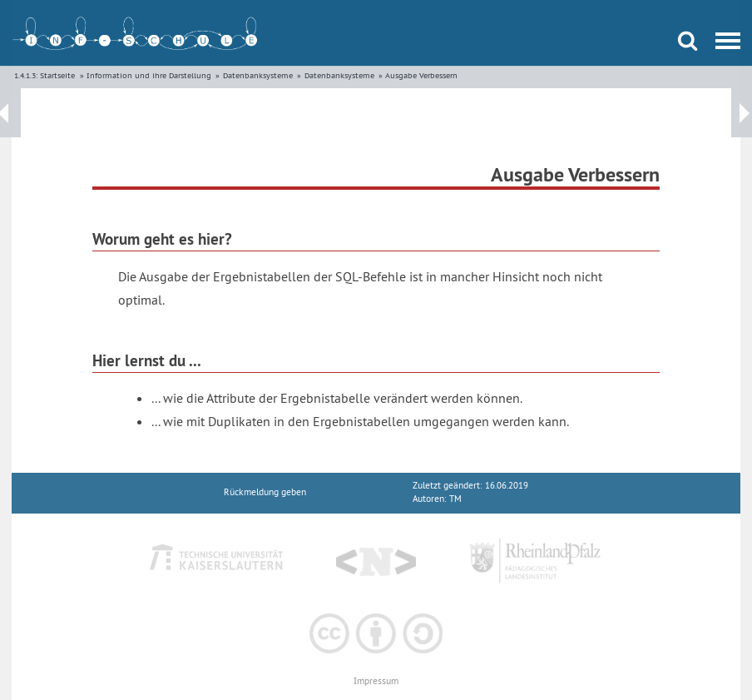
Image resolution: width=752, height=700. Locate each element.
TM (455, 499)
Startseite (57, 75)
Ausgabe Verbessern (421, 75)
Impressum (376, 681)
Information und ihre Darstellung (149, 75)
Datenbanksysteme (258, 75)
